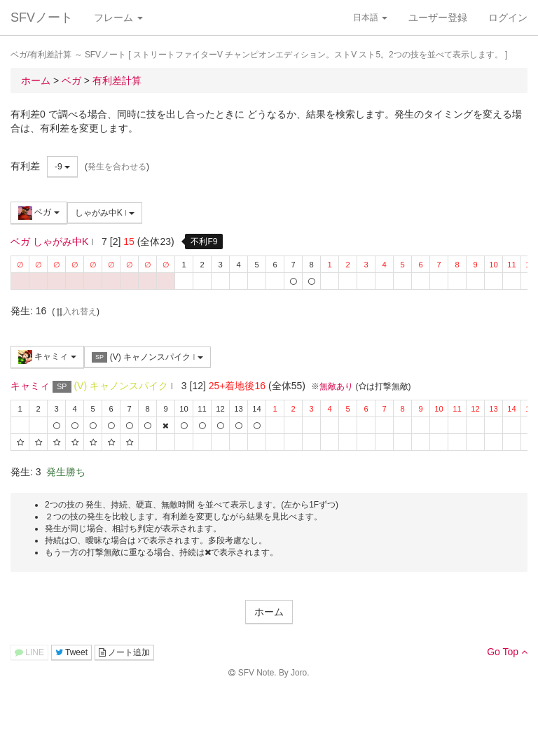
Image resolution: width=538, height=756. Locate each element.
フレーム (118, 17)
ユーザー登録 (438, 17)
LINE (29, 652)
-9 (62, 167)
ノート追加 (124, 652)
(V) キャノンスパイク (147, 357)
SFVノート (42, 17)
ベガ (39, 213)
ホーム (269, 612)
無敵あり (336, 386)
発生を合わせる (117, 167)
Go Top (507, 652)
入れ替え (76, 311)
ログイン (508, 17)
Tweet (71, 652)
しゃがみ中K (105, 213)
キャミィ (47, 357)
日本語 (370, 17)
